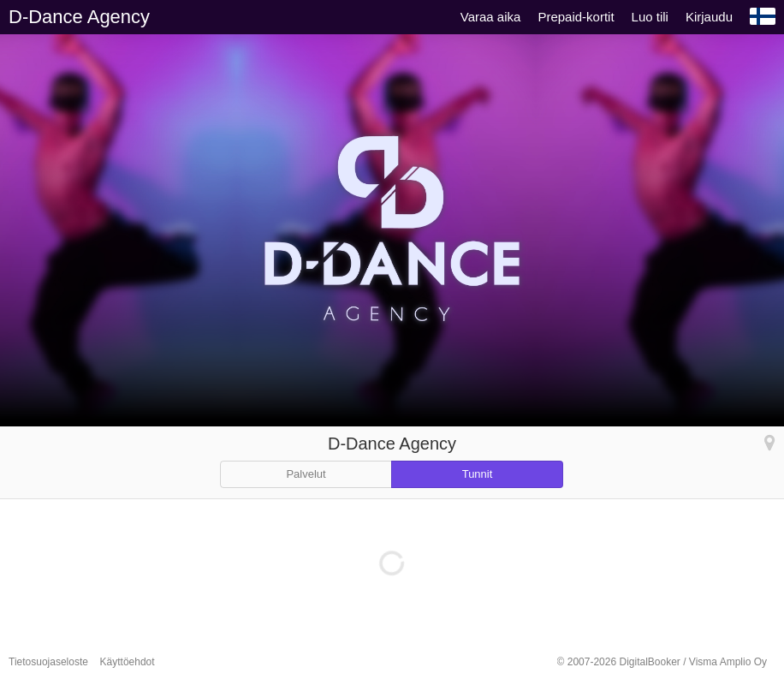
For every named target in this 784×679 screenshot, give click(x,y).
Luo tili (650, 17)
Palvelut (306, 474)
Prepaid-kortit (576, 17)
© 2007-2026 (662, 662)
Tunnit (478, 474)
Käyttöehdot (128, 662)
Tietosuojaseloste (48, 662)
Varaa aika (491, 17)
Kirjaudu (709, 17)
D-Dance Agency (79, 17)
